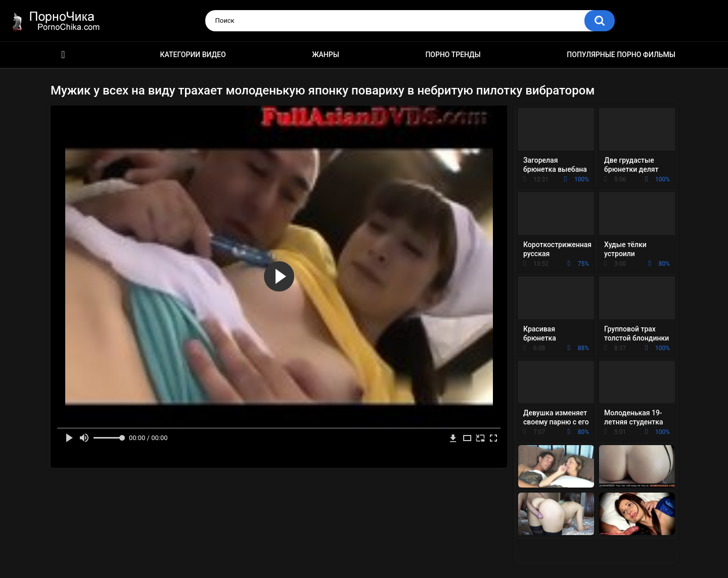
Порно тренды (453, 55)
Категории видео (193, 55)
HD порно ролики (63, 55)
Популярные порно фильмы (621, 55)
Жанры (326, 55)
